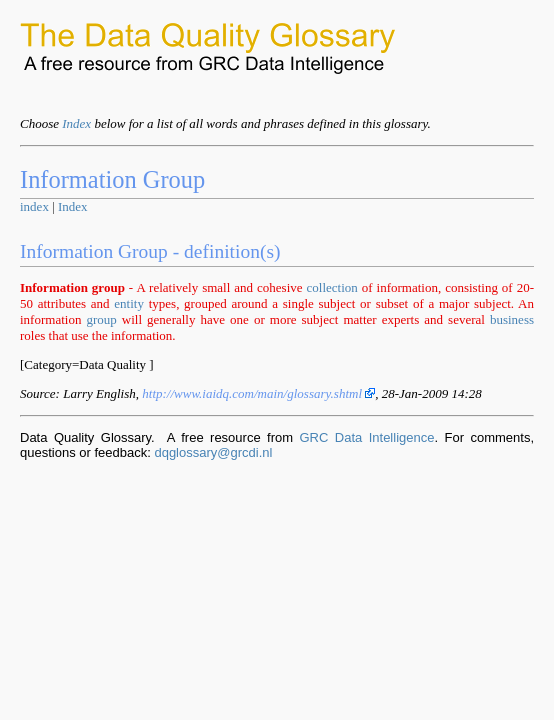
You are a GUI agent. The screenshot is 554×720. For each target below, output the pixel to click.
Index (76, 123)
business (512, 319)
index (34, 206)
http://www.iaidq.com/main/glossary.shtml (258, 393)
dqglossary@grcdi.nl (213, 452)
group (101, 319)
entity (129, 303)
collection (332, 287)
